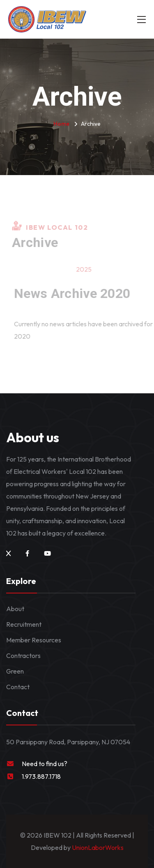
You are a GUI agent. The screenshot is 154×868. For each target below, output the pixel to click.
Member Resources (34, 640)
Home (61, 124)
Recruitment (24, 624)
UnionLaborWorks (97, 847)
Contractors (23, 656)
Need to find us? (45, 764)
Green (15, 671)
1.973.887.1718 (41, 776)
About (15, 609)
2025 (85, 269)
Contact (18, 687)
